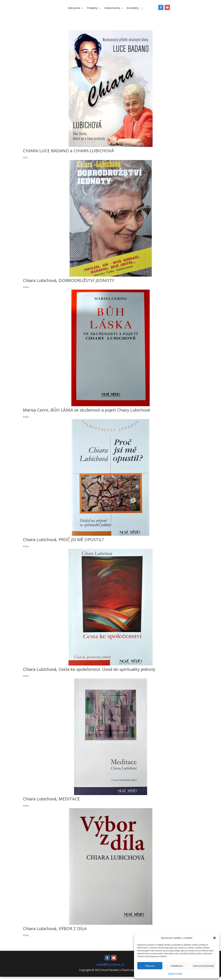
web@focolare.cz (111, 968)
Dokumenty (112, 11)
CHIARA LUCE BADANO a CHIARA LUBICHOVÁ (68, 154)
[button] (215, 938)
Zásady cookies (175, 973)
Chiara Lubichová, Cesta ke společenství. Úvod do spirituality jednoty (89, 672)
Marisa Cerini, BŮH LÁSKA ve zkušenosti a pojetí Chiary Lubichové (86, 413)
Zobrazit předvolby (203, 966)
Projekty (92, 11)
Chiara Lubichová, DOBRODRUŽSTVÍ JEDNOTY (69, 283)
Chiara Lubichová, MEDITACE (51, 802)
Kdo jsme (74, 11)
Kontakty (133, 11)
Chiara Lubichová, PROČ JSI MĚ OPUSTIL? (63, 543)
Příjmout (150, 966)
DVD (25, 161)
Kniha (26, 290)
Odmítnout (177, 966)
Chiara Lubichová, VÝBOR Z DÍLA (55, 932)
